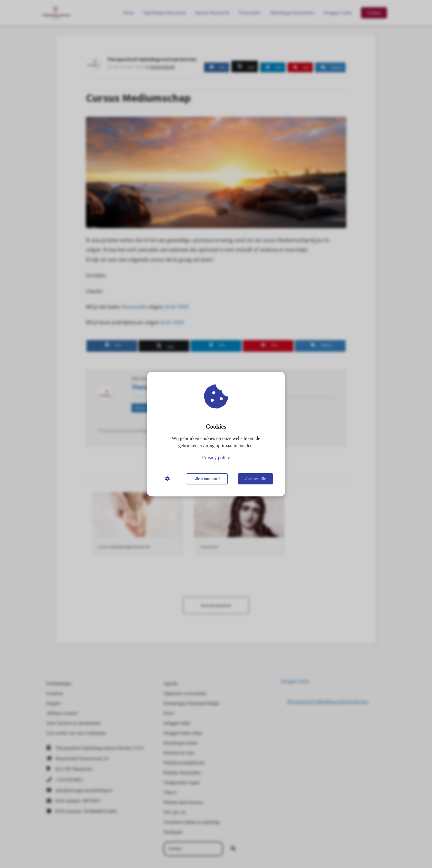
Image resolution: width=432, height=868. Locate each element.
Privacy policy (216, 458)
